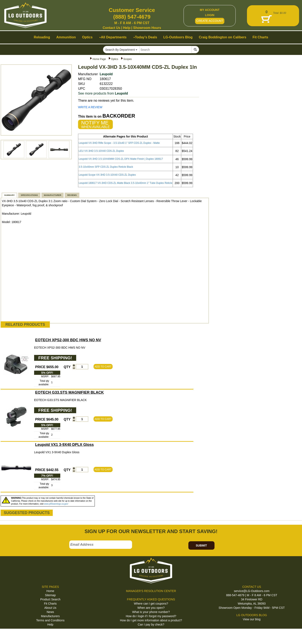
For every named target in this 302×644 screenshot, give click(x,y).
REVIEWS (72, 195)
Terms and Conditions (50, 620)
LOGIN (210, 15)
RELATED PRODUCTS (25, 325)
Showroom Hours (147, 28)
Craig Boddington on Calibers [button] (223, 37)
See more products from (103, 93)
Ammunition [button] (66, 37)
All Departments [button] (113, 37)
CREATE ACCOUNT (210, 21)
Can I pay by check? (151, 625)
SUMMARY (9, 195)
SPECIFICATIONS (29, 195)
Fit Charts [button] (260, 37)
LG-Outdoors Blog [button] (178, 37)
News (50, 612)
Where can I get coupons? (151, 604)
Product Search (50, 599)
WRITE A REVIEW (90, 107)
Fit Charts (50, 604)
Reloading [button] (42, 37)
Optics (115, 59)
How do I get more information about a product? (151, 620)
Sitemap (50, 595)
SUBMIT (201, 545)
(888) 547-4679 (132, 17)
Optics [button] (87, 37)
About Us (50, 608)
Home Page (99, 59)
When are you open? (151, 608)
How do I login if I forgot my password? (151, 616)
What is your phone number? (151, 612)
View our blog (252, 619)
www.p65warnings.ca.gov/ (56, 504)
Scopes (128, 59)
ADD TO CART (103, 367)
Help (127, 28)
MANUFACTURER (53, 195)
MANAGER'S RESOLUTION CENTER (151, 591)
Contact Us (111, 28)
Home (50, 591)
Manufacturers (50, 616)
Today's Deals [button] (145, 37)
